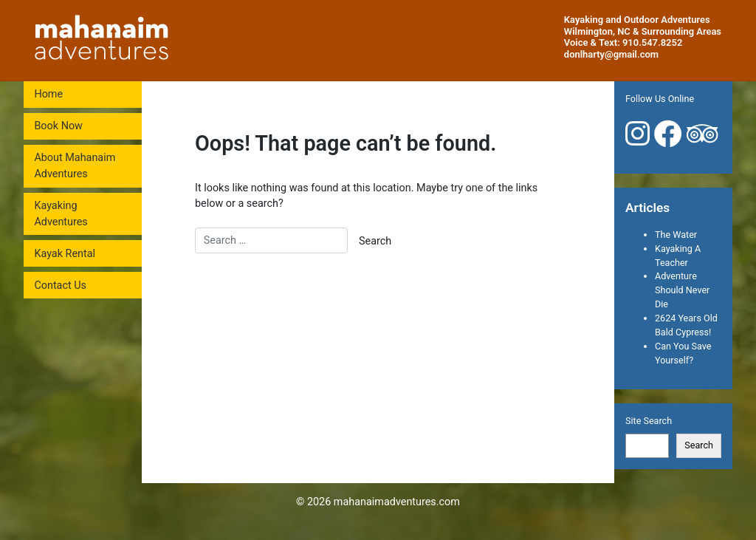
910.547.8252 (652, 42)
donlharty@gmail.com (611, 54)
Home (48, 94)
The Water (676, 235)
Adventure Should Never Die (682, 290)
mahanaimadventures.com (397, 502)
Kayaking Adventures (61, 214)
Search (699, 445)
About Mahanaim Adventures (75, 166)
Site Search (649, 421)
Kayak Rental (65, 254)
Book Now (58, 126)
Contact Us (60, 286)
